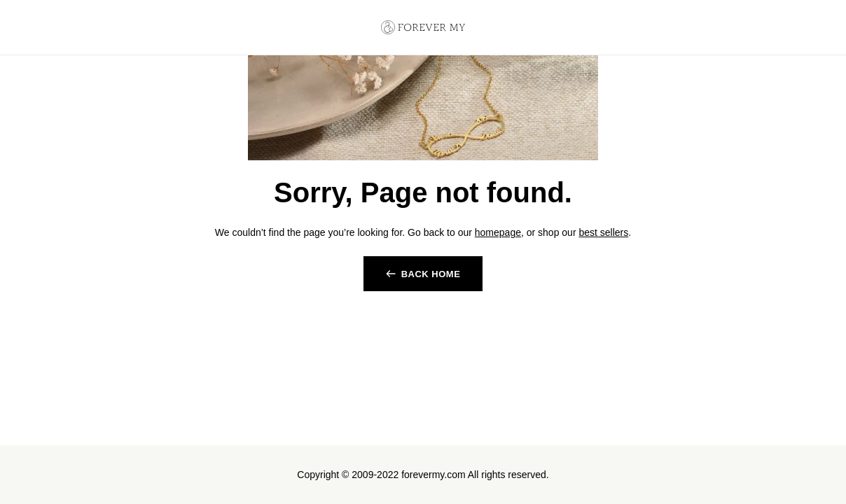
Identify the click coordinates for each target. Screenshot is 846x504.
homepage (498, 232)
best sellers (603, 232)
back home (431, 274)
